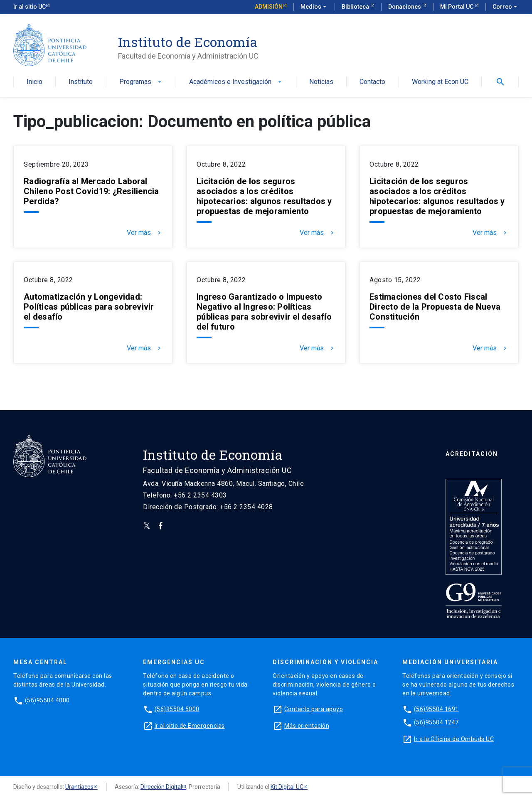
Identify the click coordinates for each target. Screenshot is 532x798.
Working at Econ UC (440, 82)
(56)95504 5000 (177, 709)
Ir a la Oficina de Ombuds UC (454, 739)
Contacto (372, 82)
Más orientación (307, 726)
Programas (141, 82)
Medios (314, 7)
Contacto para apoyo (314, 709)
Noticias (321, 82)
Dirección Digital (161, 787)
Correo (506, 7)
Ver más (145, 233)
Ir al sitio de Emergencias (190, 726)
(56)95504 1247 (436, 722)
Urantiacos (79, 787)
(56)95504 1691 (436, 709)
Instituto (81, 82)
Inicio (34, 82)
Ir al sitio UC (30, 7)
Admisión (269, 7)
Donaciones (405, 7)
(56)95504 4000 (47, 700)
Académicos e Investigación (236, 82)
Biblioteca (356, 7)
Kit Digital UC (287, 787)
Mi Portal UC (457, 7)
